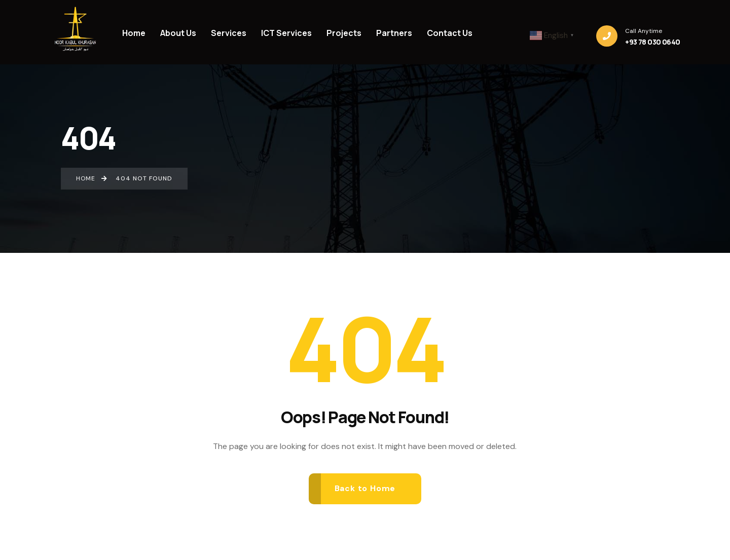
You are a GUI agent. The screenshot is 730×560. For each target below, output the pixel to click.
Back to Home (365, 488)
